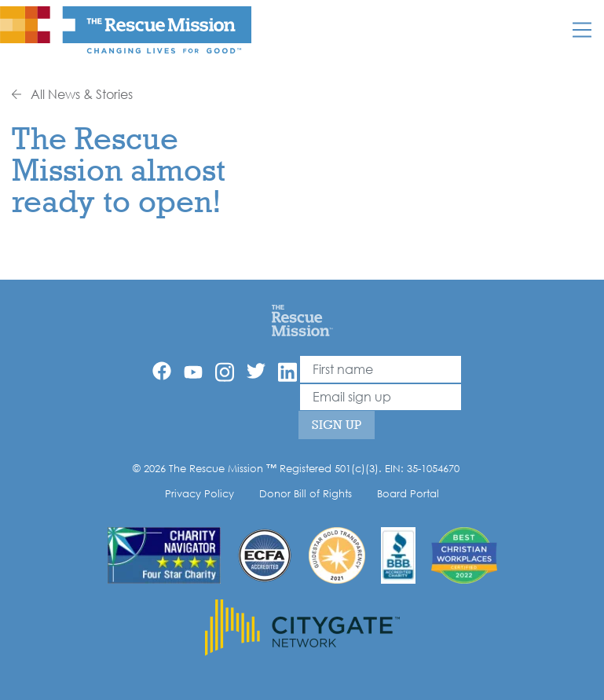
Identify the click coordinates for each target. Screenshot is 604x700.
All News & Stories (72, 94)
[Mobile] (582, 30)
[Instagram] (225, 372)
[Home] (302, 320)
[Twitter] (256, 371)
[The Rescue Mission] (126, 29)
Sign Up (337, 425)
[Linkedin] (287, 372)
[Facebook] (162, 371)
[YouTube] (193, 371)
